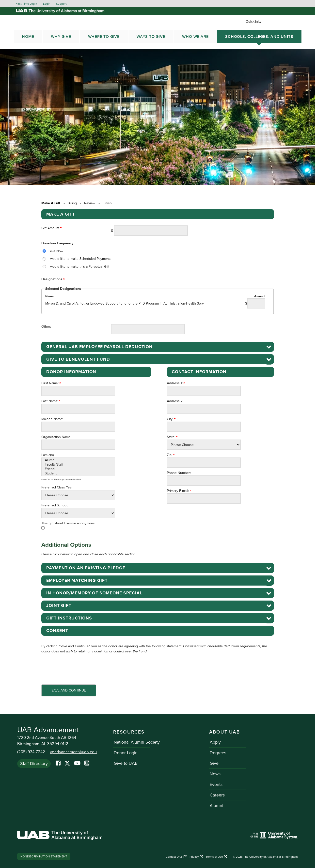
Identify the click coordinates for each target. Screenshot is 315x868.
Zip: (171, 455)
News (215, 774)
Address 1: (176, 383)
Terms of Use (216, 857)
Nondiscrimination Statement (44, 856)
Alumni (78, 460)
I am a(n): (48, 455)
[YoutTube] (77, 764)
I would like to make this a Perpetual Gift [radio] (79, 267)
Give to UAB (125, 763)
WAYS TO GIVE (151, 37)
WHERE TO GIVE (104, 37)
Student (78, 473)
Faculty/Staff (78, 465)
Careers (217, 795)
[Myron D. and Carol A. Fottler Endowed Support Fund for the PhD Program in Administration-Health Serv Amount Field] (256, 303)
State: (172, 437)
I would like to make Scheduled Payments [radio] (80, 259)
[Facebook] (58, 764)
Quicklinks (253, 22)
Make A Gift (51, 203)
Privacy (196, 857)
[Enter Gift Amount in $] (151, 231)
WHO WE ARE (195, 37)
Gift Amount (51, 228)
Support (61, 4)
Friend (78, 469)
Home (28, 37)
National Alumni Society (136, 742)
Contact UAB (176, 857)
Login (47, 4)
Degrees (217, 753)
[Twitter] (67, 764)
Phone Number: (179, 473)
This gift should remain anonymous (68, 523)
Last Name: (51, 401)
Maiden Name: (52, 419)
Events (216, 784)
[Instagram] (87, 764)
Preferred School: (55, 505)
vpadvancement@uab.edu (73, 752)
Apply (215, 742)
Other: (46, 327)
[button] (158, 347)
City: (171, 419)
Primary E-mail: (179, 491)
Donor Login (125, 753)
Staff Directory (34, 763)
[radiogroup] (158, 259)
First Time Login (26, 4)
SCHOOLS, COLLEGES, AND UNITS (259, 37)
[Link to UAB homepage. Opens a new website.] (60, 836)
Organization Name (56, 437)
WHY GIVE (61, 37)
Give (214, 763)
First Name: (51, 383)
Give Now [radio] (56, 251)
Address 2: (175, 401)
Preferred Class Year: (57, 487)
